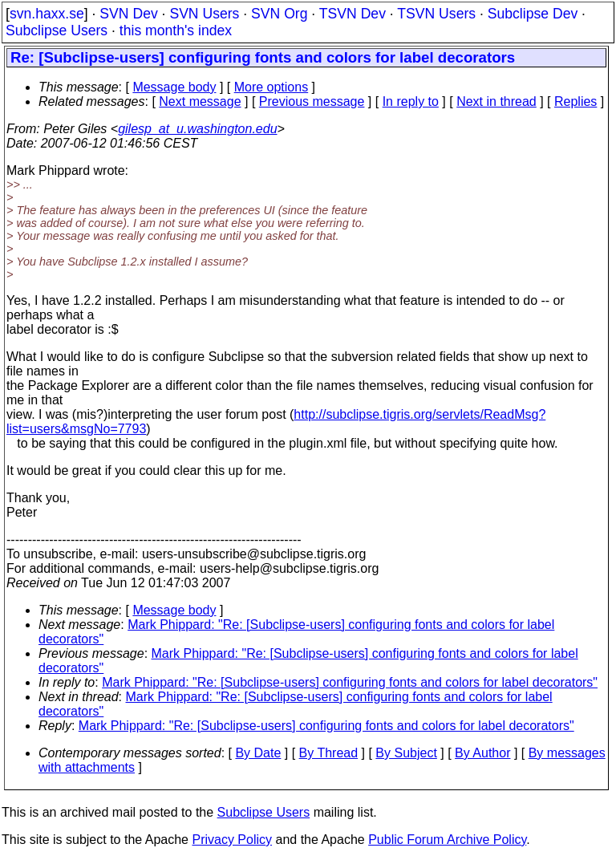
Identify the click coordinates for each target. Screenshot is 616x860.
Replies (575, 101)
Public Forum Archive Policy (447, 840)
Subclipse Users (57, 30)
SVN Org (279, 14)
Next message (200, 101)
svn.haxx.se (47, 14)
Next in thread (496, 101)
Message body (174, 87)
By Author (482, 753)
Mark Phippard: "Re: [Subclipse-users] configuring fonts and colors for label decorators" (350, 682)
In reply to (411, 101)
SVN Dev (128, 14)
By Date (258, 753)
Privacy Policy (232, 840)
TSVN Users (436, 14)
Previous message (312, 101)
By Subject (406, 753)
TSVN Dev (353, 14)
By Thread (329, 753)
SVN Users (204, 14)
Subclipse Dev (533, 14)
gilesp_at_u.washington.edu (197, 129)
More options (272, 87)
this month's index (176, 30)
